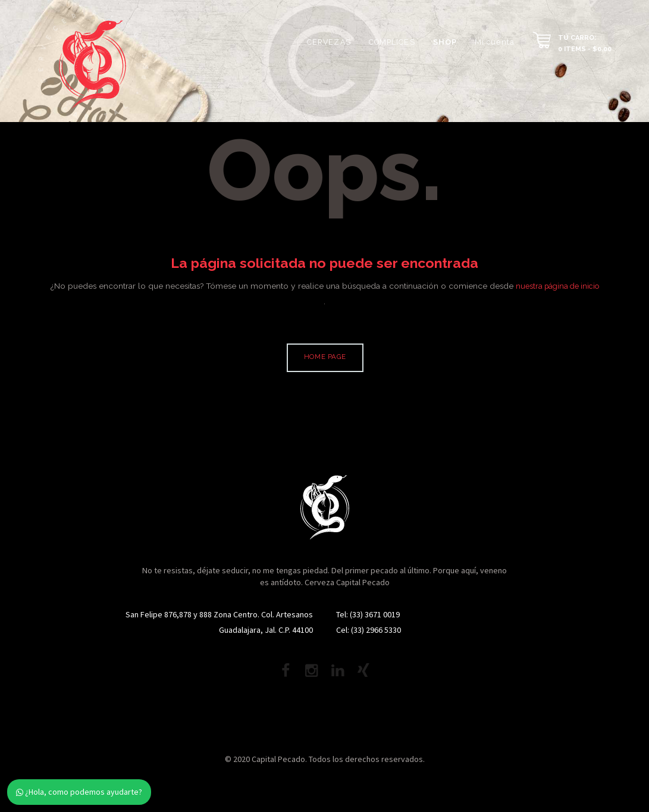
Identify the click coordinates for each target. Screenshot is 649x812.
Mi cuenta (495, 42)
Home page (325, 359)
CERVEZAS (329, 42)
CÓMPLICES (392, 42)
